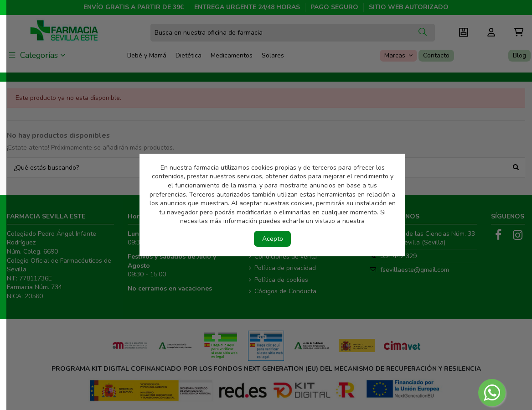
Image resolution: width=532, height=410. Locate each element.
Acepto (273, 239)
